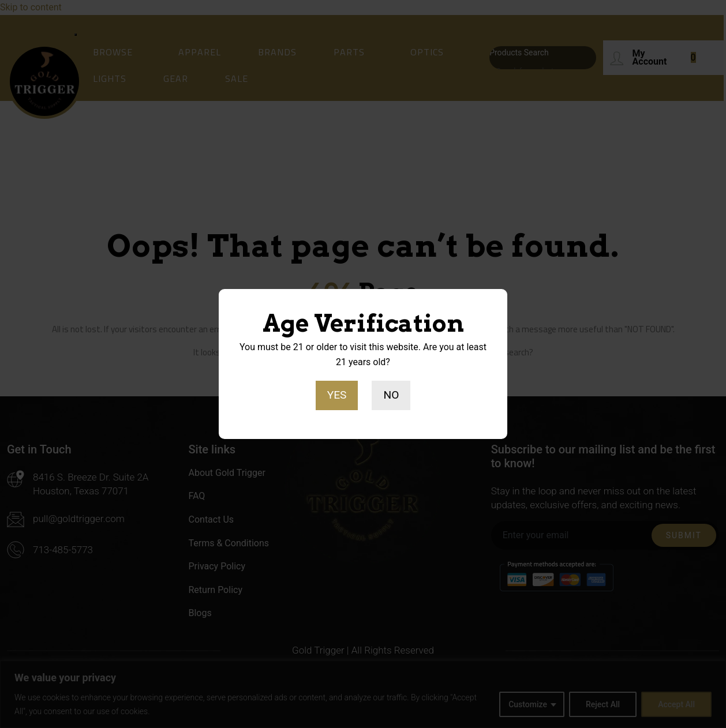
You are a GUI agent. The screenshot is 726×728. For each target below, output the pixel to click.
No (391, 395)
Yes (337, 395)
